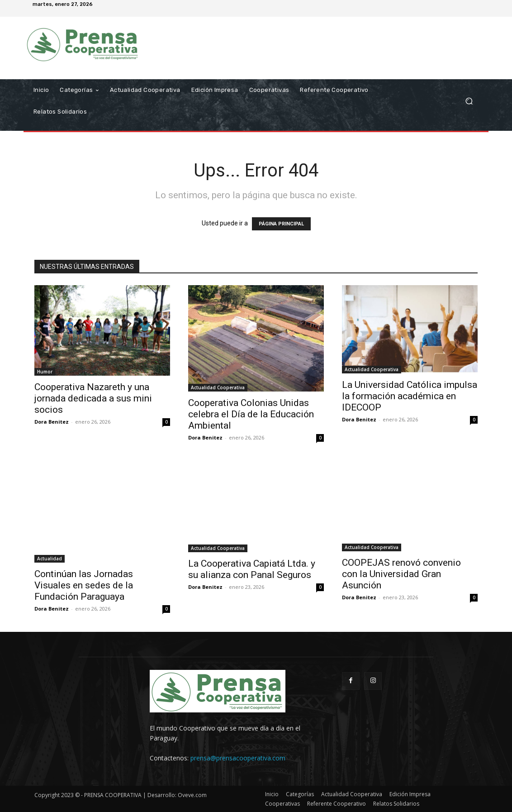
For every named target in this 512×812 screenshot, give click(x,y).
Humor (45, 372)
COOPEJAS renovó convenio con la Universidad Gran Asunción (401, 574)
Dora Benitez (52, 422)
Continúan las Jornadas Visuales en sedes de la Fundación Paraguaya (84, 585)
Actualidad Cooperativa (218, 387)
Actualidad (50, 559)
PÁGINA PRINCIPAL (281, 224)
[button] (469, 101)
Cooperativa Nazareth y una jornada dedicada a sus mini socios (93, 398)
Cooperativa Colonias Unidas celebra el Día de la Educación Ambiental (251, 414)
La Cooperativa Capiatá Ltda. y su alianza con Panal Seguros (252, 569)
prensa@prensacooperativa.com (238, 758)
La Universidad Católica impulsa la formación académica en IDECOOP (410, 396)
